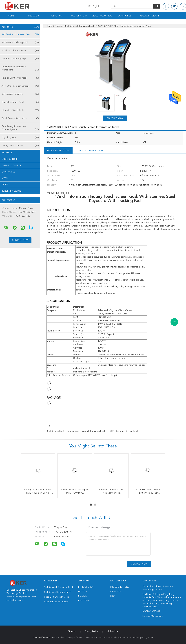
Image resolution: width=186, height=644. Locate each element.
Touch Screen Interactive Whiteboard (20, 69)
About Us (56, 16)
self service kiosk (56, 431)
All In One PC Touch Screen (20, 86)
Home (11, 16)
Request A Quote (150, 16)
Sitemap (72, 631)
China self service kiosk (44, 638)
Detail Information (58, 151)
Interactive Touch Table (20, 110)
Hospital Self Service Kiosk (20, 78)
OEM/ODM (116, 592)
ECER (150, 638)
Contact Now (115, 118)
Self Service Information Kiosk (20, 34)
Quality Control (102, 16)
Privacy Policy (91, 631)
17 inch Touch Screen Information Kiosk (86, 431)
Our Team (84, 601)
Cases (5, 185)
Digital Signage (20, 138)
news (5, 178)
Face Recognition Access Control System (20, 128)
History (83, 592)
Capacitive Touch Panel (20, 102)
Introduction (86, 587)
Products (34, 16)
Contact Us (124, 16)
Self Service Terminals (20, 94)
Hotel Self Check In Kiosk (20, 51)
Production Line (120, 587)
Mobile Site (112, 631)
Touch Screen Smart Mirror (20, 118)
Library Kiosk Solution (20, 146)
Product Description (91, 151)
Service (82, 596)
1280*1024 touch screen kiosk (123, 431)
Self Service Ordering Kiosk (20, 43)
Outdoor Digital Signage (20, 59)
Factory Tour (79, 16)
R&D (113, 596)
